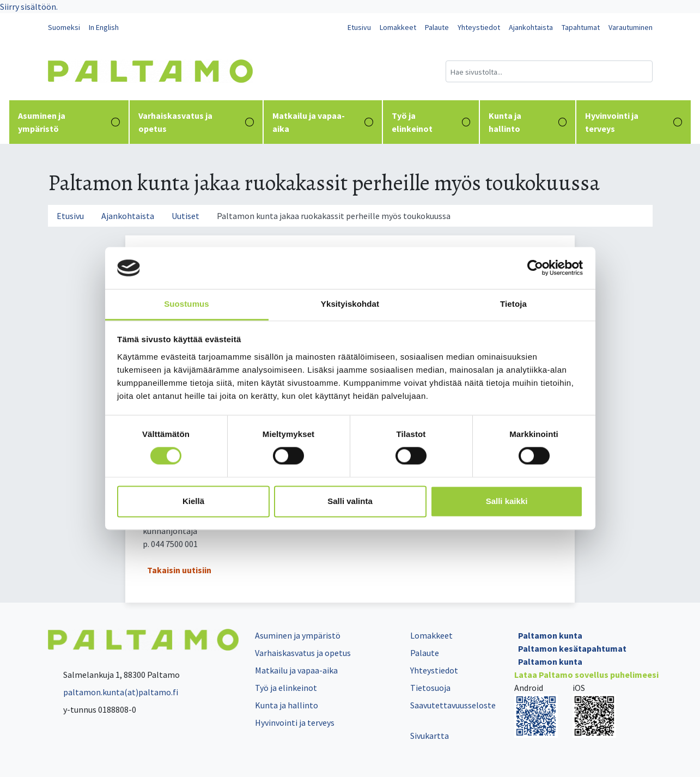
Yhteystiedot (479, 27)
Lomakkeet (398, 27)
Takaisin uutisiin (179, 570)
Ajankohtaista (531, 27)
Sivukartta (430, 736)
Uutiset (185, 216)
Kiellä (193, 501)
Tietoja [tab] (513, 304)
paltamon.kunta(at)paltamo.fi (113, 692)
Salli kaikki (507, 501)
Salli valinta (350, 501)
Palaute (437, 27)
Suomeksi (64, 27)
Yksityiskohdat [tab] (350, 304)
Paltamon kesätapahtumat (572, 648)
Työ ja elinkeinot (431, 122)
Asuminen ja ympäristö (69, 122)
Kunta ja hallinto (528, 122)
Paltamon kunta (550, 635)
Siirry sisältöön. (29, 7)
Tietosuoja (430, 688)
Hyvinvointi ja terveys (634, 122)
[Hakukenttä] (549, 71)
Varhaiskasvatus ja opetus (196, 122)
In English (104, 27)
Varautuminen (631, 27)
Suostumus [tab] (187, 304)
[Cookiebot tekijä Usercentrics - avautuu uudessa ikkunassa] (535, 268)
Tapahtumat (581, 27)
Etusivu (359, 27)
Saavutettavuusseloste (453, 705)
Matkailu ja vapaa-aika (323, 122)
